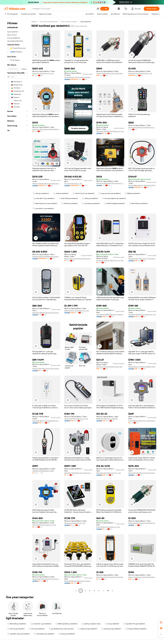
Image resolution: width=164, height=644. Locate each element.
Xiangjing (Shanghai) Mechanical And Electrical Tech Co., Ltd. (46, 256)
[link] (161, 622)
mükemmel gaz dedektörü (88, 629)
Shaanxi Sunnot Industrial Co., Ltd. (140, 73)
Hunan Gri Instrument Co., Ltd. (43, 73)
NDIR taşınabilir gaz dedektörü (66, 624)
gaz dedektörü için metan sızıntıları (61, 629)
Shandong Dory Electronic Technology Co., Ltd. (142, 259)
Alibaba (34, 22)
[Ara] (105, 9)
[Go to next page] (113, 591)
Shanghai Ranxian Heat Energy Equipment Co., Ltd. (78, 581)
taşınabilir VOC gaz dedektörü (134, 624)
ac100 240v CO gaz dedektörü (44, 198)
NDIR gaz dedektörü (132, 193)
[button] (98, 9)
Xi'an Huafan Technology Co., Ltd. (44, 525)
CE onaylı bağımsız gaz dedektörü (114, 198)
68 (108, 591)
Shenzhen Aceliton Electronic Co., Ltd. (110, 260)
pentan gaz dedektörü (67, 634)
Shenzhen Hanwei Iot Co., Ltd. (75, 523)
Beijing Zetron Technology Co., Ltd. (77, 311)
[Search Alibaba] (64, 9)
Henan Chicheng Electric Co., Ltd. (76, 419)
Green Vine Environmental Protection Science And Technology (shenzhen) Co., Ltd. (142, 577)
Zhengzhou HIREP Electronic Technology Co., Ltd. (110, 314)
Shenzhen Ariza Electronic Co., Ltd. (109, 473)
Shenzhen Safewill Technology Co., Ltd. (110, 131)
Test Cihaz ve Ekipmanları (49, 22)
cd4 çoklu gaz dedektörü (91, 203)
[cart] (126, 9)
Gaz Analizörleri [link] (86, 22)
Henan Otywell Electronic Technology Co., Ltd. (142, 473)
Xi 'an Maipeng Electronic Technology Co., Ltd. (142, 421)
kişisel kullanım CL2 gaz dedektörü (45, 203)
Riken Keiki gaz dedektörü (138, 203)
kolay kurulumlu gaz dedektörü (110, 193)
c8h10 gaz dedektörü (90, 198)
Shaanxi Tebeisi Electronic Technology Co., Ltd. (110, 73)
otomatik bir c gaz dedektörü (43, 208)
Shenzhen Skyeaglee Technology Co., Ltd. (78, 473)
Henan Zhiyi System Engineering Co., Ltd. (142, 127)
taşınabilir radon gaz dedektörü (19, 634)
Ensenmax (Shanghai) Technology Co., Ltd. (110, 183)
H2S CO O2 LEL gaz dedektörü (84, 193)
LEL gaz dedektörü (112, 624)
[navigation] (17, 306)
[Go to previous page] (76, 591)
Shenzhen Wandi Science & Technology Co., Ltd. (46, 313)
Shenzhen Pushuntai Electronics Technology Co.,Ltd (110, 367)
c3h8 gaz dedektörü (61, 193)
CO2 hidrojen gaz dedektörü (44, 634)
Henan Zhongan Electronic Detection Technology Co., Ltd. (46, 183)
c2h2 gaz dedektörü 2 (41, 193)
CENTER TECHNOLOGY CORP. (43, 471)
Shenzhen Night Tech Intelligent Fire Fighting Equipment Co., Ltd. (46, 421)
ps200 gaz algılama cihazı (91, 624)
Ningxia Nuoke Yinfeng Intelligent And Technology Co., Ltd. (142, 367)
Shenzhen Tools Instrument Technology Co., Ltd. (110, 577)
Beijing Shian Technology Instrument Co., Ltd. (78, 259)
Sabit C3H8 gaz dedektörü (68, 198)
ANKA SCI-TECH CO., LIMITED (107, 419)
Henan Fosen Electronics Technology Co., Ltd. (46, 368)
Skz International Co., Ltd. (73, 183)
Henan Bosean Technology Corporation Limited (78, 77)
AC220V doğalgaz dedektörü (115, 203)
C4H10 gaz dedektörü (70, 203)
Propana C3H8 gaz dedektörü (136, 629)
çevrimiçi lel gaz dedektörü (111, 629)
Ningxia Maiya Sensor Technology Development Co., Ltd (142, 185)
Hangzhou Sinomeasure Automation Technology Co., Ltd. (46, 129)
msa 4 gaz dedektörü (37, 629)
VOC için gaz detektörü (16, 629)
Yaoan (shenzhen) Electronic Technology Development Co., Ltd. (46, 579)
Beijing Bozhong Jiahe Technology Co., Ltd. (142, 523)
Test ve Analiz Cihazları (69, 22)
